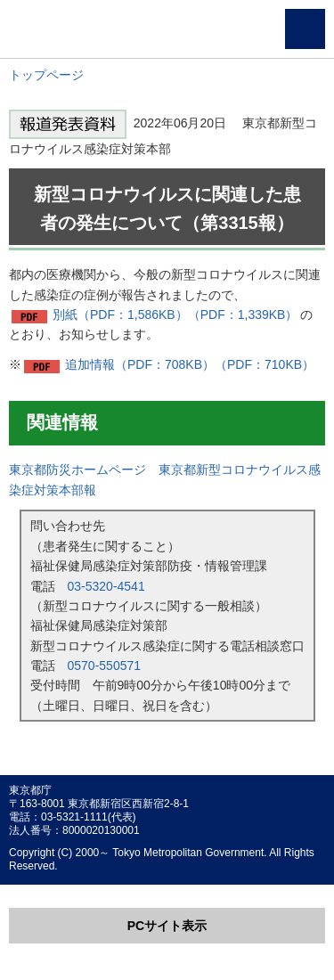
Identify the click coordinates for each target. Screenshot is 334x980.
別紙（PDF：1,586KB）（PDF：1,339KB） (175, 314)
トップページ (46, 75)
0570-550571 (105, 666)
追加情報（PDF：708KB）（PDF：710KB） (190, 364)
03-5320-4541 (106, 586)
